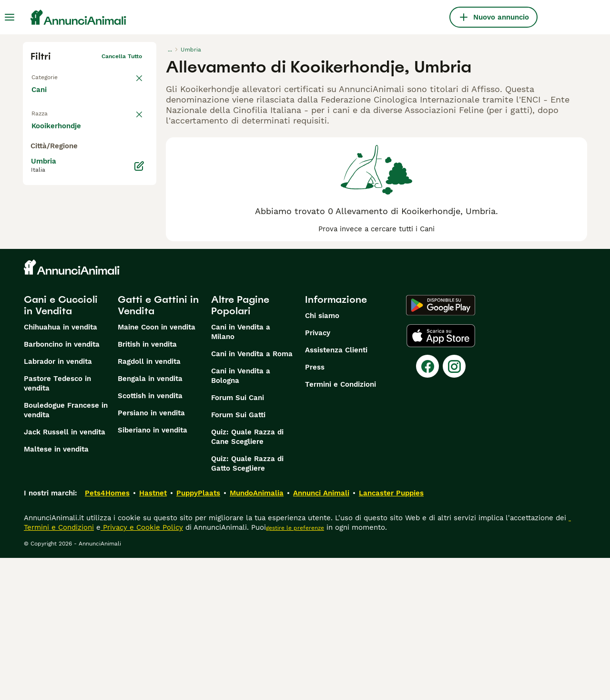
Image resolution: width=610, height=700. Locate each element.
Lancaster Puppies (391, 635)
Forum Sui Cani (238, 540)
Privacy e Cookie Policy (142, 669)
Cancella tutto (122, 56)
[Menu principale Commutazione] (10, 17)
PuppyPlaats (198, 635)
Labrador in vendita (58, 504)
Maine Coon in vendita (157, 469)
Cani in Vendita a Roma (252, 496)
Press (315, 509)
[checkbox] (36, 164)
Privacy (318, 475)
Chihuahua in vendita (61, 469)
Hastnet (153, 635)
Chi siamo (322, 458)
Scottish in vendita (150, 538)
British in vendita (147, 486)
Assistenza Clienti (336, 492)
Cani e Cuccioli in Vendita (61, 447)
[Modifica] (139, 364)
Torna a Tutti (49, 75)
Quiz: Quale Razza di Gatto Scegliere (247, 606)
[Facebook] (427, 508)
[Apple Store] (441, 478)
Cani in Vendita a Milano (241, 474)
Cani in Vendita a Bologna (241, 518)
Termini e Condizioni (341, 526)
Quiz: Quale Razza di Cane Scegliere (247, 579)
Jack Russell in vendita (65, 574)
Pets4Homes (107, 635)
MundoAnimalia (257, 635)
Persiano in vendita (151, 555)
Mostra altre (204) (71, 323)
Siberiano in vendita (152, 572)
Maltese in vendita (56, 591)
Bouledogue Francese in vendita (66, 552)
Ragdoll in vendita (149, 504)
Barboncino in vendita (62, 486)
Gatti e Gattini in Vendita (158, 447)
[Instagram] (454, 508)
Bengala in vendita (150, 521)
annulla (132, 117)
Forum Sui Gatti (238, 557)
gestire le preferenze (295, 670)
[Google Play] (441, 447)
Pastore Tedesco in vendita (57, 525)
